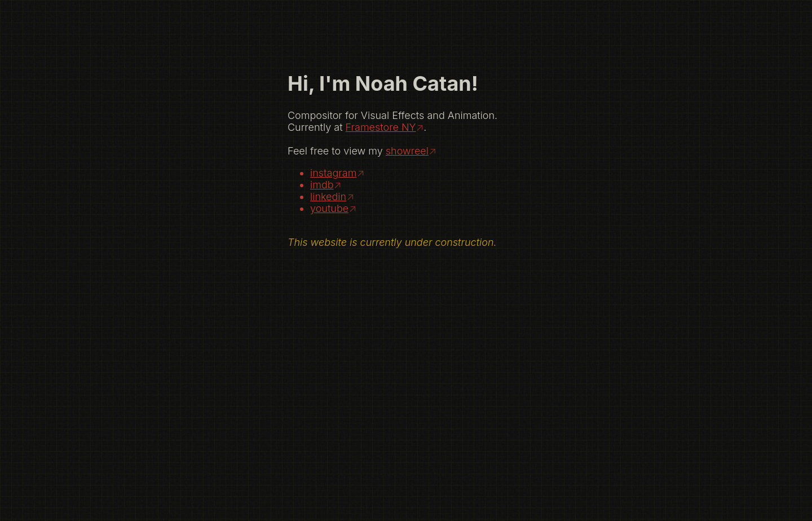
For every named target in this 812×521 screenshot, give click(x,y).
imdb (322, 185)
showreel (407, 151)
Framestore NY (381, 127)
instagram (333, 173)
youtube (329, 208)
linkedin (328, 197)
